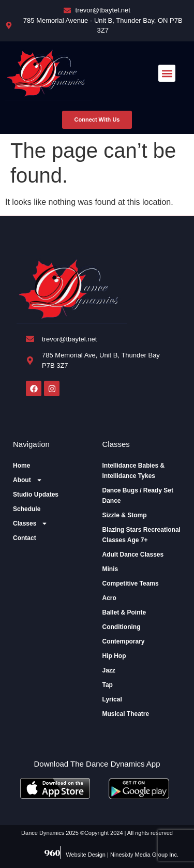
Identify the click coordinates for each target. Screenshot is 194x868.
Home (21, 466)
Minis (110, 569)
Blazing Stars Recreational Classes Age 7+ (141, 535)
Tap (108, 685)
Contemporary (124, 641)
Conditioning (122, 627)
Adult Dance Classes (133, 555)
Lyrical (112, 699)
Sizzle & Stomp (125, 515)
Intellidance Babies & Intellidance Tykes (134, 471)
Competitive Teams (131, 583)
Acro (109, 598)
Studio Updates (36, 495)
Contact (25, 538)
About (28, 480)
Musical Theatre (126, 714)
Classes (30, 523)
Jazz (109, 670)
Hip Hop (114, 656)
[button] (167, 73)
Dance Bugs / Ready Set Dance (138, 496)
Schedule (27, 509)
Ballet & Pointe (124, 612)
